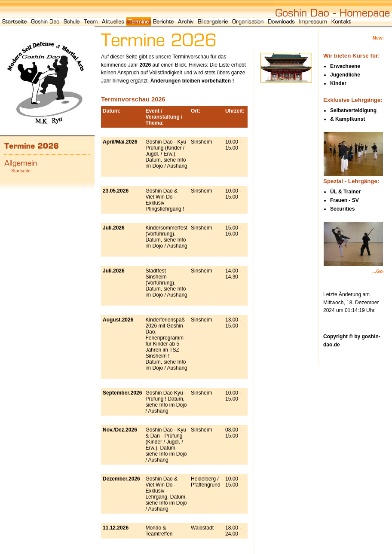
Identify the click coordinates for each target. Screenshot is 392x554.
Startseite (21, 171)
